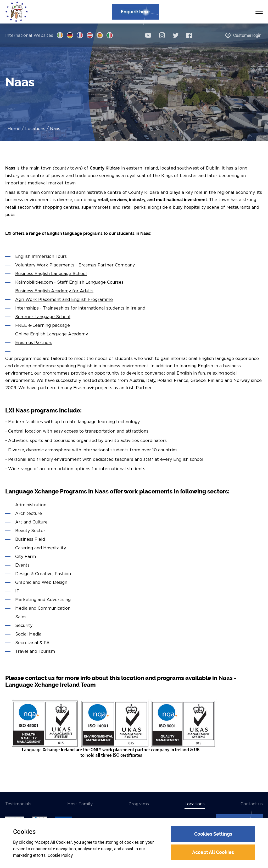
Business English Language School (51, 273)
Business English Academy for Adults (54, 291)
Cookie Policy (60, 855)
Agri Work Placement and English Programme (64, 299)
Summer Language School (43, 317)
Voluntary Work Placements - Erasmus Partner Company (75, 265)
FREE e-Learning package (43, 325)
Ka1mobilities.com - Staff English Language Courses (69, 282)
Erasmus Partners (34, 342)
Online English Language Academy (52, 334)
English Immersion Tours (41, 256)
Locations (35, 129)
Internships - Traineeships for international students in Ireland (80, 308)
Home (14, 129)
